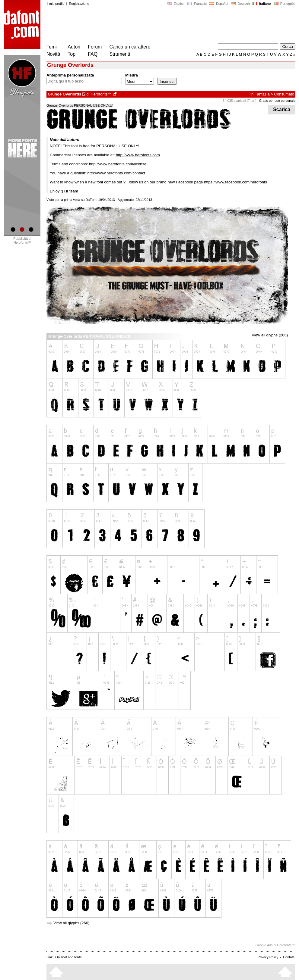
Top (72, 54)
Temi (52, 47)
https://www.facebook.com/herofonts (235, 182)
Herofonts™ (101, 94)
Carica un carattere (130, 47)
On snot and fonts (68, 957)
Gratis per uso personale (277, 101)
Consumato (284, 94)
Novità (53, 54)
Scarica (282, 109)
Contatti (289, 957)
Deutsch (240, 4)
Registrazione (79, 4)
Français (197, 4)
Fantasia (262, 94)
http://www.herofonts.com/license (118, 164)
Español (219, 4)
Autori (74, 47)
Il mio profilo (55, 4)
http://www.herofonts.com (138, 155)
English (176, 4)
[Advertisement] (156, 27)
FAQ (93, 54)
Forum (95, 47)
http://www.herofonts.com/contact (116, 173)
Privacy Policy (268, 957)
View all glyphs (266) (270, 335)
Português (284, 4)
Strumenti (119, 54)
